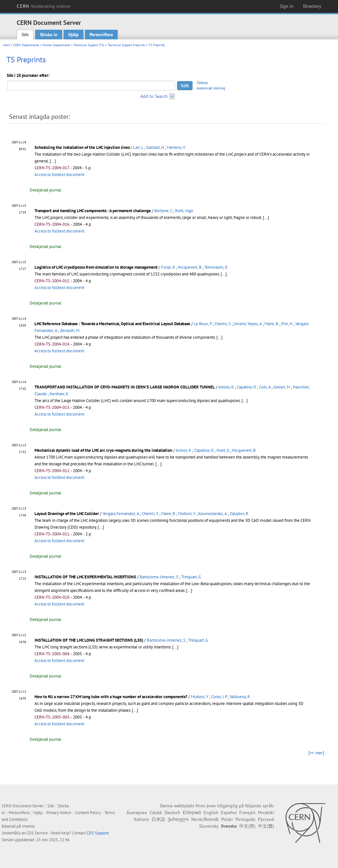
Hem (6, 45)
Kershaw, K (59, 394)
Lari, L (138, 147)
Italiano (141, 819)
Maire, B (271, 324)
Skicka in (49, 35)
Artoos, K (226, 387)
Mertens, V (176, 147)
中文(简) (247, 826)
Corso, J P (219, 697)
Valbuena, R (240, 697)
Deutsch (172, 812)
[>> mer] (316, 753)
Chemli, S (223, 324)
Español (229, 812)
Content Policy (88, 813)
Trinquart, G (191, 577)
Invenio (28, 826)
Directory (312, 6)
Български (137, 812)
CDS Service (37, 833)
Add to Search (154, 96)
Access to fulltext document (59, 175)
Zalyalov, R (239, 514)
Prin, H (287, 324)
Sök (25, 35)
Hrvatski (266, 812)
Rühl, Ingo (184, 211)
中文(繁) (266, 826)
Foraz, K (168, 267)
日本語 (158, 819)
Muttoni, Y (187, 514)
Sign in (287, 6)
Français (247, 812)
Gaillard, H (155, 147)
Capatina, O (246, 387)
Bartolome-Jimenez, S (159, 577)
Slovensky (209, 826)
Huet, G (223, 450)
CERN (44, 6)
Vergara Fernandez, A (121, 514)
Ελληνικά (192, 812)
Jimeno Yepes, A (248, 324)
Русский (266, 819)
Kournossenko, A (213, 514)
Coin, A (265, 387)
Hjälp (74, 35)
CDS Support (98, 833)
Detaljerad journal (45, 190)
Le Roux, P (203, 324)
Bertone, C (163, 211)
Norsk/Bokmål (205, 819)
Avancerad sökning (211, 88)
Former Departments (56, 45)
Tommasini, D (216, 267)
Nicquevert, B (190, 267)
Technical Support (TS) (89, 45)
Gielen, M (282, 387)
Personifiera (101, 35)
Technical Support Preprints (126, 45)
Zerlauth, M (70, 331)
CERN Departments (26, 45)
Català (156, 812)
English (211, 812)
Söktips (202, 83)
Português (245, 819)
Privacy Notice (59, 813)
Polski (227, 819)
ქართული (178, 819)
